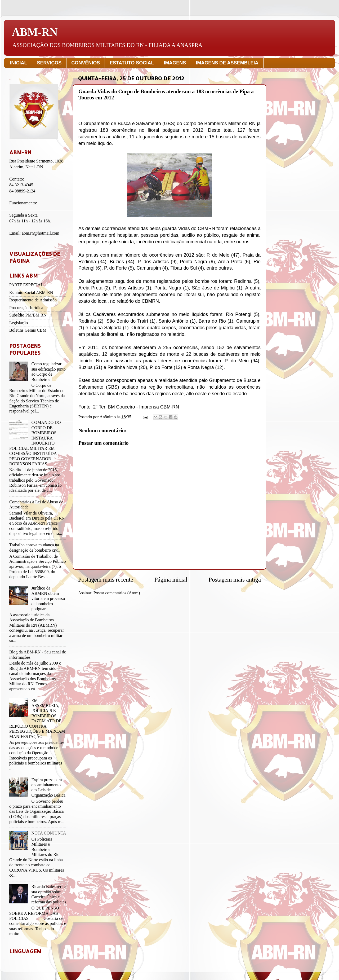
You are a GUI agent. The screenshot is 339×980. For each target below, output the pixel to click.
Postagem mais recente (106, 580)
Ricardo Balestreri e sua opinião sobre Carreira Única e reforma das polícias (49, 894)
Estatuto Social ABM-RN (31, 293)
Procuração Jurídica (26, 308)
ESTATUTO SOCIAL (132, 63)
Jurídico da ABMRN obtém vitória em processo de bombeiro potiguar (48, 599)
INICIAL (19, 63)
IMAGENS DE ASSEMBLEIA (227, 63)
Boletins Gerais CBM (28, 330)
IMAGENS (175, 63)
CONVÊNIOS (86, 63)
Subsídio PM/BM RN (28, 315)
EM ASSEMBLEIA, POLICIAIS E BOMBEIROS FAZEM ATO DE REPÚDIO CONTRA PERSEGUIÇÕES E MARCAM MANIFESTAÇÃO (37, 719)
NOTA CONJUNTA (49, 833)
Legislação (19, 323)
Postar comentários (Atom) (117, 593)
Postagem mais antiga (235, 580)
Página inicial (171, 580)
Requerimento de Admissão (33, 300)
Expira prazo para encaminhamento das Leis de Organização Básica (48, 788)
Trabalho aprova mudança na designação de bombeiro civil (34, 548)
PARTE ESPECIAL (26, 285)
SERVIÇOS (49, 63)
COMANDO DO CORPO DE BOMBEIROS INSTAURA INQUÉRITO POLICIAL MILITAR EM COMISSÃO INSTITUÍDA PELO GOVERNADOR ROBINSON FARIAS (35, 443)
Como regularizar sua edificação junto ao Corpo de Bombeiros (48, 372)
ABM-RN (35, 32)
